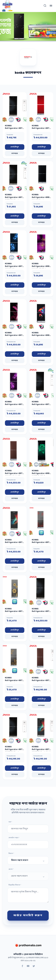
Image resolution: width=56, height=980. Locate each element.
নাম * (10, 823)
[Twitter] (34, 968)
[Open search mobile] (45, 6)
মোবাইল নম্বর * (14, 839)
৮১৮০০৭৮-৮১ (30, 962)
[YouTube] (28, 968)
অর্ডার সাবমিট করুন (28, 917)
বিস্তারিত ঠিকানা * (15, 886)
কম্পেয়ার (15, 155)
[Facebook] (22, 968)
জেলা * (11, 871)
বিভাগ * (11, 855)
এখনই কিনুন (15, 148)
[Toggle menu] (51, 6)
